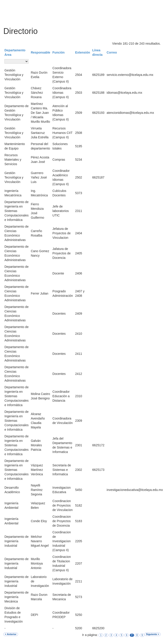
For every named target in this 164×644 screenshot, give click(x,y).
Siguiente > (153, 634)
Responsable (40, 52)
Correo (112, 52)
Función (58, 52)
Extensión (83, 52)
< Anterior (11, 634)
